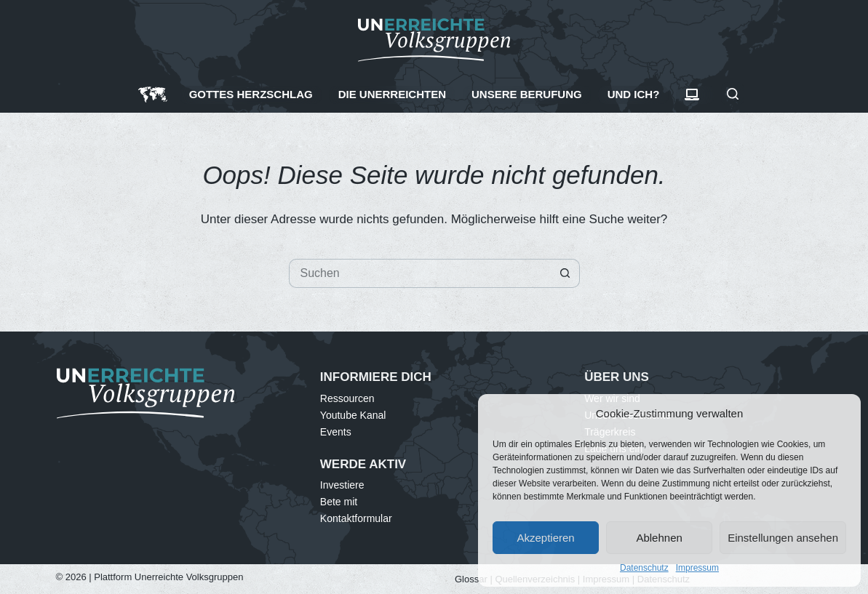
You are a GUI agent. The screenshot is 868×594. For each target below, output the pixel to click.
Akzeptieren (545, 538)
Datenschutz (644, 568)
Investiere (342, 485)
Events (336, 432)
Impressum (697, 568)
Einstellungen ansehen (783, 538)
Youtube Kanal (353, 415)
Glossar (471, 579)
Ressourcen (347, 398)
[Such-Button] (565, 273)
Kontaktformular (356, 518)
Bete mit (339, 502)
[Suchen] (733, 94)
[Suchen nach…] (420, 273)
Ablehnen (659, 538)
